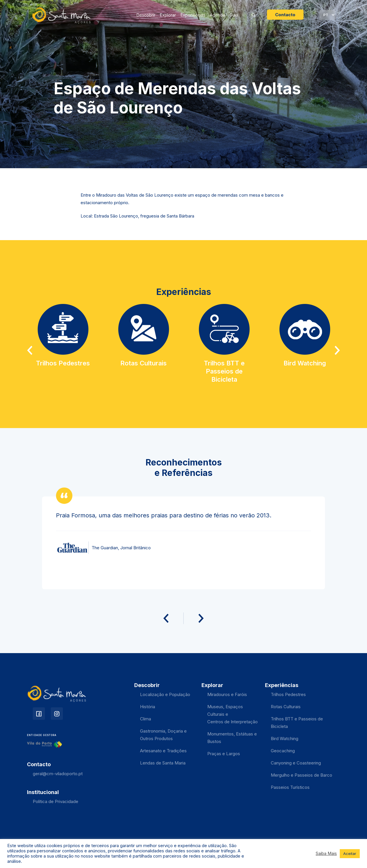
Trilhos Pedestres (288, 694)
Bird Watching (285, 739)
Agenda (217, 15)
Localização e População (165, 694)
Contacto (285, 15)
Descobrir (146, 15)
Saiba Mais (326, 853)
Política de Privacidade (56, 801)
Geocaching (283, 751)
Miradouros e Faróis (227, 694)
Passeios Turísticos (290, 787)
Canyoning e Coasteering (296, 763)
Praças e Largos (224, 754)
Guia (234, 15)
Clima (146, 719)
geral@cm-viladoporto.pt (58, 774)
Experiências (193, 15)
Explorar (168, 15)
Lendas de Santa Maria (163, 763)
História (148, 707)
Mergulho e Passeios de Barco (301, 775)
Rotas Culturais (286, 707)
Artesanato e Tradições (163, 751)
